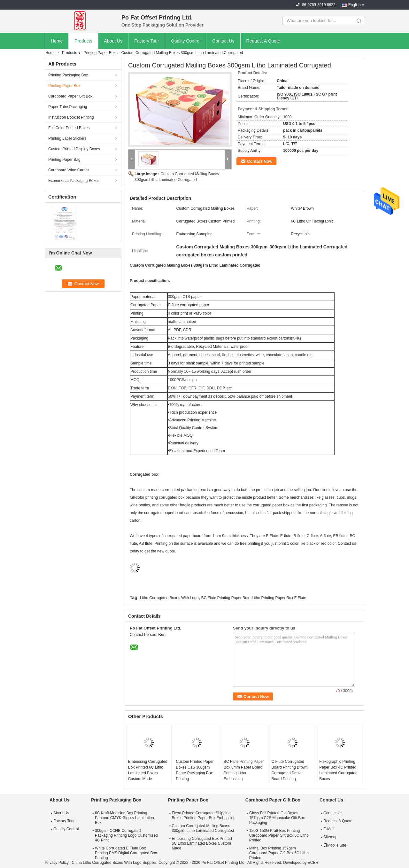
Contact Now (260, 161)
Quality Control (186, 41)
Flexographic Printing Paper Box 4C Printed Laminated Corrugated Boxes (338, 770)
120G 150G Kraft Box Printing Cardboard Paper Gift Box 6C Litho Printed (279, 835)
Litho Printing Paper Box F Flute (279, 598)
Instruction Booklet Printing (71, 117)
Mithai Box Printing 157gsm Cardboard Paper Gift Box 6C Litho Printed (279, 853)
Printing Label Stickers (67, 138)
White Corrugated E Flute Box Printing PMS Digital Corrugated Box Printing (126, 853)
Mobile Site (335, 845)
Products (83, 41)
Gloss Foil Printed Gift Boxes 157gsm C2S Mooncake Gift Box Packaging (277, 818)
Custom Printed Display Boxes (74, 149)
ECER (313, 863)
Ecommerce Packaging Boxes (74, 181)
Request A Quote (263, 41)
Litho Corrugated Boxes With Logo (169, 598)
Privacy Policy (57, 863)
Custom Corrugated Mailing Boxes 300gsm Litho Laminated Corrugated (203, 828)
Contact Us (223, 41)
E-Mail (329, 829)
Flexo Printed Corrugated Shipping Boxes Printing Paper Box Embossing (203, 815)
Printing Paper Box (99, 53)
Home (57, 41)
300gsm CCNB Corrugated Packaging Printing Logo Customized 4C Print (126, 835)
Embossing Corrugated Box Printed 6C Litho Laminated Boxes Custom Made (148, 770)
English (355, 5)
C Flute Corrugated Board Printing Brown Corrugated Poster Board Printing (290, 770)
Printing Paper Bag (64, 160)
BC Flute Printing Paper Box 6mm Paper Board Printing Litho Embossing (244, 770)
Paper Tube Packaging (68, 107)
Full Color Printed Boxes (69, 128)
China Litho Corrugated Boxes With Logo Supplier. (115, 863)
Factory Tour (147, 41)
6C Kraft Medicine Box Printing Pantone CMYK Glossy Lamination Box (124, 818)
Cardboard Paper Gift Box (70, 96)
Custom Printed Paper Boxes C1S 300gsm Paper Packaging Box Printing (195, 770)
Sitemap (330, 837)
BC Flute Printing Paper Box (225, 598)
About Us (113, 41)
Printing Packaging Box (68, 75)
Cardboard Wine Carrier (69, 170)
